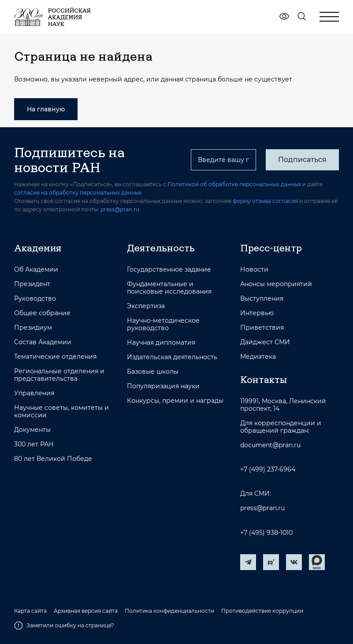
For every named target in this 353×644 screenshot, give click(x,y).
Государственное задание (169, 270)
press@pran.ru (120, 209)
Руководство (35, 299)
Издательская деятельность (172, 357)
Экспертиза (146, 306)
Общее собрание (42, 313)
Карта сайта (30, 611)
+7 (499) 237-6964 (268, 469)
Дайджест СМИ (265, 342)
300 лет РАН (34, 444)
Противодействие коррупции (262, 611)
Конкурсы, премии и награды (175, 401)
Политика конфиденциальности (169, 611)
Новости (254, 270)
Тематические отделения (55, 357)
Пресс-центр (271, 248)
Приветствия (262, 328)
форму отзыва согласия (265, 201)
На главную (46, 109)
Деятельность (161, 248)
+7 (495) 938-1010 (266, 533)
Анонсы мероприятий (276, 284)
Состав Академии (43, 342)
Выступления (262, 299)
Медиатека (258, 357)
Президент (32, 284)
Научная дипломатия (161, 343)
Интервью (257, 313)
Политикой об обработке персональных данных (234, 184)
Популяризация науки (163, 386)
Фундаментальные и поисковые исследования (169, 288)
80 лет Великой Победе (53, 459)
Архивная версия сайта (86, 611)
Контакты (264, 379)
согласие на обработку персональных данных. (78, 193)
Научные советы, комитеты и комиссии (61, 412)
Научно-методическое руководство (163, 324)
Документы (32, 430)
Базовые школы (153, 372)
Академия (38, 248)
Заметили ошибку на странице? (64, 626)
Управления (34, 393)
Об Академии (36, 270)
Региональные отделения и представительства (59, 375)
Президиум (33, 328)
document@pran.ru (270, 445)
